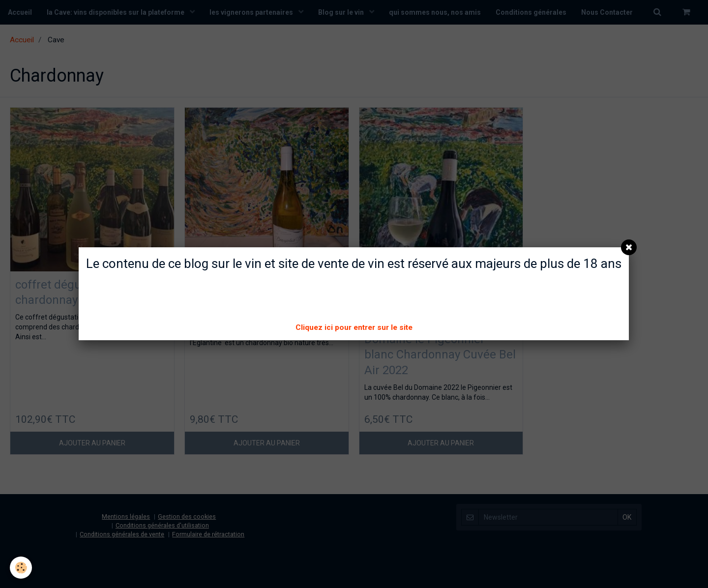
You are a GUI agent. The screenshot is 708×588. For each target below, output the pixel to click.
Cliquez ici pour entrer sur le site (354, 327)
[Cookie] (21, 568)
